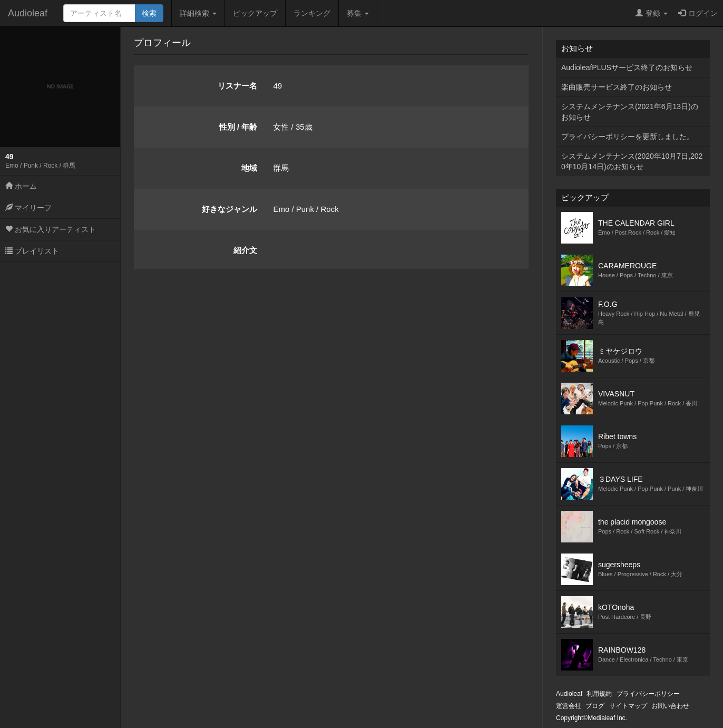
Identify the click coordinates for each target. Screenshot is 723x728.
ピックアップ (255, 13)
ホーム (21, 186)
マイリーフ (28, 208)
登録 (652, 13)
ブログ (595, 706)
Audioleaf (28, 13)
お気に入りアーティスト (51, 229)
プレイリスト (32, 251)
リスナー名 (237, 86)
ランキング (312, 13)
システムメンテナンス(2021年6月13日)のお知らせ (630, 112)
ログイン (698, 13)
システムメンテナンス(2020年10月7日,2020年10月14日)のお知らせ (632, 161)
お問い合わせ (670, 706)
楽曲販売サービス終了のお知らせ (617, 87)
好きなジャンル (229, 209)
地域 (249, 168)
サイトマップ (628, 706)
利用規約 (599, 694)
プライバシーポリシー (648, 694)
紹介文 (245, 250)
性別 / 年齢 (238, 127)
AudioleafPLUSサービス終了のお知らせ (627, 67)
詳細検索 (198, 13)
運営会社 (569, 706)
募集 (358, 13)
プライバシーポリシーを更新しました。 (628, 137)
